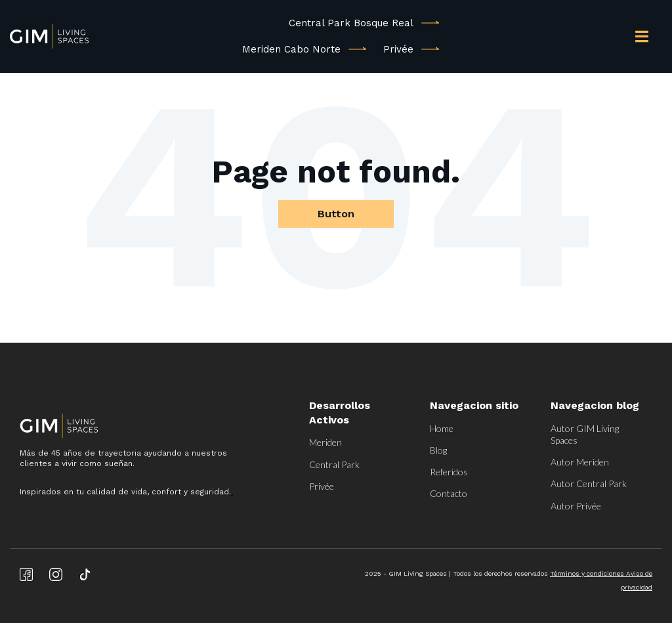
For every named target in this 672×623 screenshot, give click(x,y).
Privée (398, 49)
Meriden (325, 442)
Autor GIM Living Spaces (585, 434)
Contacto (449, 493)
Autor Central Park (589, 483)
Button (336, 214)
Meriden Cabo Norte (291, 49)
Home (442, 428)
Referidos (449, 472)
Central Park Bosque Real (351, 23)
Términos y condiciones (588, 573)
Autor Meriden (580, 462)
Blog (438, 450)
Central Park (334, 464)
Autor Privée (576, 506)
